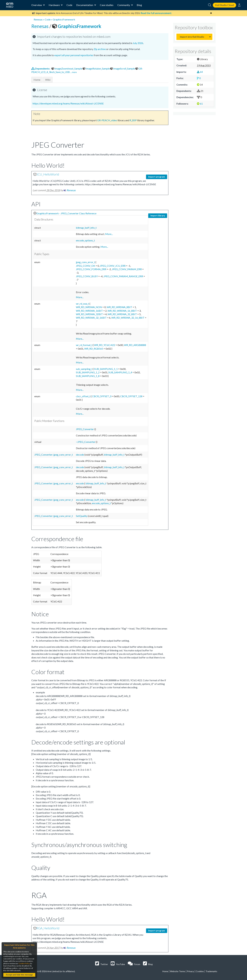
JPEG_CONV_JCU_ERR (113, 266)
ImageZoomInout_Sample (67, 68)
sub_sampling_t (84, 369)
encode (80, 483)
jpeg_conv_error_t (86, 262)
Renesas (38, 19)
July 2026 (138, 43)
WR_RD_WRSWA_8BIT (120, 307)
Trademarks (211, 971)
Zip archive (100, 49)
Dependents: (41, 68)
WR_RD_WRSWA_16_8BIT (122, 311)
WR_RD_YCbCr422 (105, 345)
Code (69, 5)
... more (73, 72)
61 (200, 104)
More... (109, 234)
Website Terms (178, 971)
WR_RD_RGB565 (94, 349)
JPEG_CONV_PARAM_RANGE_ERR (123, 276)
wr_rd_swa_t (83, 304)
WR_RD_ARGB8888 (135, 345)
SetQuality (82, 516)
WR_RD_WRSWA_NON (89, 307)
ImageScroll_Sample (123, 68)
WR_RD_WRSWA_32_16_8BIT (128, 318)
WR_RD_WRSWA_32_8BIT (122, 314)
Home (37, 80)
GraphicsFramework (64, 19)
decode (80, 455)
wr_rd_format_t (84, 345)
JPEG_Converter (85, 429)
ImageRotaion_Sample (96, 68)
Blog (139, 5)
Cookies (200, 971)
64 (200, 72)
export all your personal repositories (74, 55)
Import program (157, 177)
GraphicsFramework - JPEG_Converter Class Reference (66, 213)
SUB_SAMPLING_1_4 (120, 372)
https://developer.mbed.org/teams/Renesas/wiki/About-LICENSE (68, 103)
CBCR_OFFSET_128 (132, 396)
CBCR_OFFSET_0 (102, 396)
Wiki (48, 80)
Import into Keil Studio (192, 37)
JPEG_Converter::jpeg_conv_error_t (54, 455)
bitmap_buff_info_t (86, 228)
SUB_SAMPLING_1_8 (88, 376)
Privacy (191, 971)
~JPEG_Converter (86, 442)
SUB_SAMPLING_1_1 (106, 369)
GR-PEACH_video (107, 120)
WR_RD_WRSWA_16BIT (90, 311)
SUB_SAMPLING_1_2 (88, 372)
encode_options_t (85, 240)
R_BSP (133, 120)
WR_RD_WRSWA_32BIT (90, 314)
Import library (158, 216)
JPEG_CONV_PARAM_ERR (127, 269)
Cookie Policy (24, 963)
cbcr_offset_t (83, 396)
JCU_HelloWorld (48, 174)
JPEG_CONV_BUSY (87, 276)
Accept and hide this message (19, 975)
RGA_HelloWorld (48, 928)
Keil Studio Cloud (224, 5)
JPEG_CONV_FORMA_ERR (91, 269)
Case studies (107, 5)
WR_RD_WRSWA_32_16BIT (92, 318)
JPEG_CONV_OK (86, 266)
